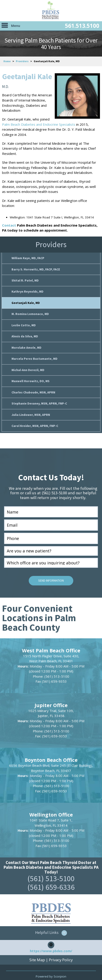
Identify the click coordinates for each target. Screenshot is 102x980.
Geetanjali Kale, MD (26, 302)
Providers (22, 61)
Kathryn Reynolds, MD (27, 291)
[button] (51, 928)
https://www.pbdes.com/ (51, 946)
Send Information (51, 576)
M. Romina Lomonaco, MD (30, 312)
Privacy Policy (61, 955)
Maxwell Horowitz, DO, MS (30, 378)
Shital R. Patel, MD (25, 280)
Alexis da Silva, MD (25, 334)
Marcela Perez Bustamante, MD (34, 356)
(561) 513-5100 (51, 874)
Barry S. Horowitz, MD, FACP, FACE (36, 269)
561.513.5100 (82, 25)
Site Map (37, 955)
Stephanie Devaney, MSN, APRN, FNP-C (39, 400)
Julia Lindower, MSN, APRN (31, 411)
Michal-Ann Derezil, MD (28, 367)
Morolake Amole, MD (26, 345)
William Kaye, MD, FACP (28, 258)
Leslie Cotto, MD (24, 323)
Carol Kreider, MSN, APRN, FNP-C (35, 422)
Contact (9, 225)
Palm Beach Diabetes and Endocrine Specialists (39, 124)
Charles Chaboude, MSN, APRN (33, 389)
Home (7, 61)
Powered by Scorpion (51, 972)
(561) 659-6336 (51, 883)
